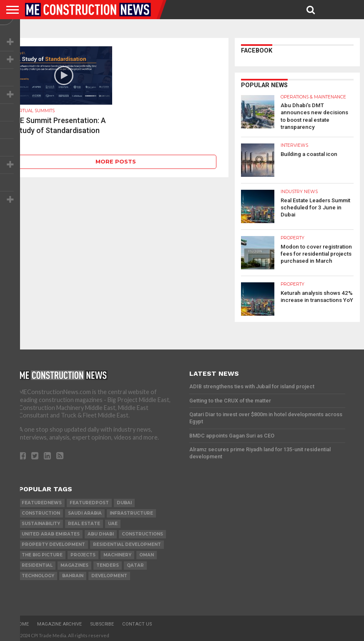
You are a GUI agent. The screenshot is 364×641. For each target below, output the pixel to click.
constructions (142, 532)
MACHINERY (117, 553)
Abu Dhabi (101, 532)
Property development (53, 542)
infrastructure (131, 511)
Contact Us (137, 622)
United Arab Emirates (51, 532)
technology (38, 574)
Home (22, 622)
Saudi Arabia (85, 511)
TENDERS (108, 563)
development (109, 574)
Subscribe (102, 622)
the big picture (42, 553)
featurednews (42, 501)
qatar (135, 563)
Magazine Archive (59, 622)
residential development (127, 542)
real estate (84, 522)
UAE (113, 522)
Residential (37, 563)
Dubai (124, 501)
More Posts (116, 162)
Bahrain (73, 574)
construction (41, 511)
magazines (74, 563)
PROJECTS (83, 553)
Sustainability (41, 522)
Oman (147, 553)
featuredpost (89, 501)
